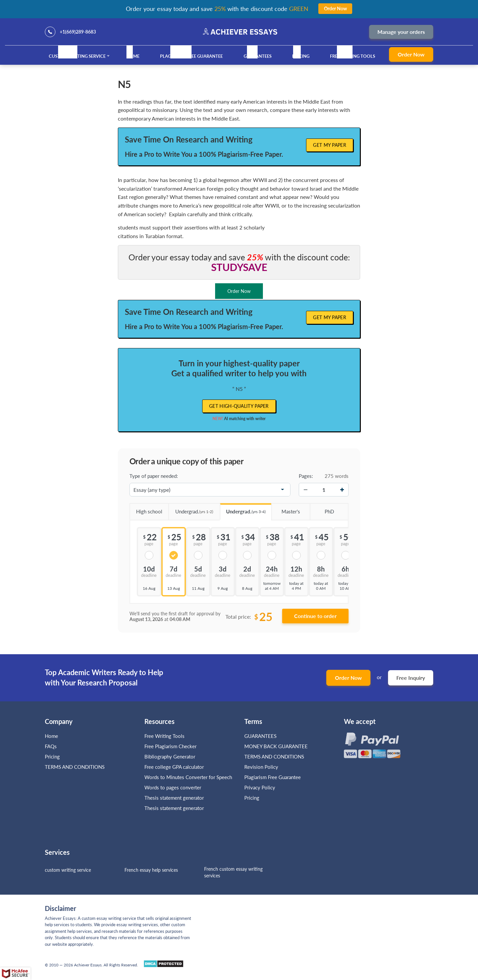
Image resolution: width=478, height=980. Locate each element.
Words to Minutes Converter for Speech (188, 777)
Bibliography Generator (170, 757)
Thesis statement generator (174, 798)
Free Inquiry (411, 678)
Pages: (306, 476)
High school (146, 509)
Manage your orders (401, 32)
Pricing (301, 56)
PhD (322, 509)
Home (133, 56)
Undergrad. (191, 509)
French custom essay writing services (233, 872)
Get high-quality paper (239, 406)
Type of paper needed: (154, 476)
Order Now (411, 54)
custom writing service (68, 870)
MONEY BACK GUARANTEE (276, 746)
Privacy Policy (260, 787)
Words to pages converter (173, 787)
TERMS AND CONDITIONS (75, 767)
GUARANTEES (258, 56)
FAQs (51, 746)
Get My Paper (330, 145)
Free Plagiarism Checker (170, 746)
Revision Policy (261, 767)
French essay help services (151, 870)
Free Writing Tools (353, 56)
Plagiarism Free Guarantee (191, 56)
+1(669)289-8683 (78, 32)
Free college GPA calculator (174, 767)
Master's (286, 509)
